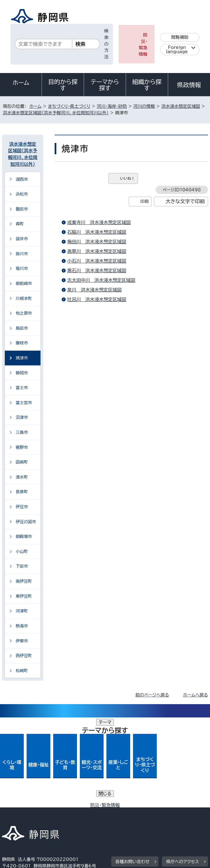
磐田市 (22, 209)
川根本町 (24, 298)
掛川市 (22, 254)
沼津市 (22, 417)
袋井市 (22, 239)
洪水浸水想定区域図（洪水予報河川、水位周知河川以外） (56, 113)
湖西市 (22, 179)
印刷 (144, 201)
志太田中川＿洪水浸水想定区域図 (101, 280)
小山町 (22, 551)
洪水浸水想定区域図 (181, 106)
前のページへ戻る (152, 695)
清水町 (22, 477)
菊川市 (22, 268)
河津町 (22, 611)
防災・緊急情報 (143, 45)
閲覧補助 (180, 37)
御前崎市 (24, 283)
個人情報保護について (92, 807)
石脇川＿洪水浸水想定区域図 (97, 232)
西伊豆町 (24, 656)
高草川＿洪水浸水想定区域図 (97, 251)
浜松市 (22, 194)
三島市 (22, 432)
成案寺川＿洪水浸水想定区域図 (99, 222)
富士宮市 (24, 403)
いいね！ (127, 178)
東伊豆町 (24, 596)
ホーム (21, 83)
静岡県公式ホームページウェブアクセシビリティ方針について (64, 813)
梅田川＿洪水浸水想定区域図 (97, 242)
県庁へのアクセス (182, 772)
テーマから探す (105, 85)
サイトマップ (18, 819)
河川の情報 (144, 106)
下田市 (22, 566)
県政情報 (189, 85)
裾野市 (22, 447)
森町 (20, 224)
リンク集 (149, 813)
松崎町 (22, 671)
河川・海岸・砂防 (112, 106)
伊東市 (22, 641)
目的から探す (63, 85)
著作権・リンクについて (28, 807)
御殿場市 (24, 536)
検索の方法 (106, 44)
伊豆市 (22, 507)
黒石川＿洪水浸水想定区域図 (97, 271)
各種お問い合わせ (133, 772)
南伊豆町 (24, 581)
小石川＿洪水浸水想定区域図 (97, 261)
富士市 (22, 388)
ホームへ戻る (195, 695)
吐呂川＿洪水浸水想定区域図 (97, 299)
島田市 (22, 328)
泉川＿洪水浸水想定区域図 (95, 290)
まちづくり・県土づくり (69, 106)
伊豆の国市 (26, 522)
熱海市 (22, 626)
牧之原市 (24, 313)
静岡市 (22, 373)
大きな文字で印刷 (185, 201)
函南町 (22, 462)
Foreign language (177, 50)
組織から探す (147, 85)
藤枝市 (22, 343)
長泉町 (22, 492)
